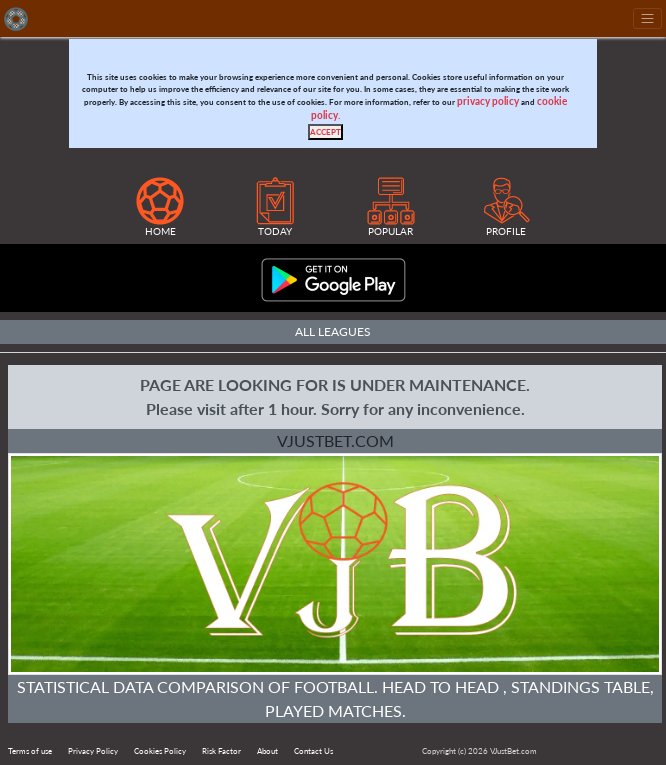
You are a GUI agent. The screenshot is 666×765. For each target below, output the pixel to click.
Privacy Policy (93, 751)
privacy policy (488, 101)
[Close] (325, 132)
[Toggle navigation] (647, 18)
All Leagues (333, 331)
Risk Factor (221, 751)
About (267, 751)
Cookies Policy (160, 751)
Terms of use (30, 751)
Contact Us (313, 751)
